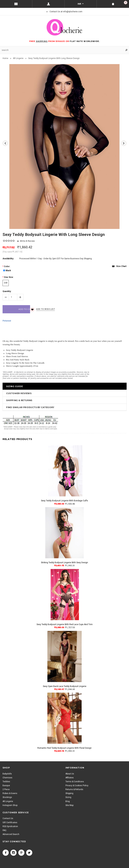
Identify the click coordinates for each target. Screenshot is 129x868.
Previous (5, 143)
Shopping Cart (126, 3)
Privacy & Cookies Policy (77, 785)
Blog (68, 801)
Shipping (69, 793)
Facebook (6, 853)
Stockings (7, 797)
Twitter (29, 853)
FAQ (4, 830)
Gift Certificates (10, 822)
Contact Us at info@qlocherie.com (66, 12)
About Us (70, 774)
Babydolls (7, 774)
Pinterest (7, 321)
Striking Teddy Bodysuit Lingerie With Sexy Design (64, 563)
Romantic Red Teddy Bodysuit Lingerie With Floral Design (64, 748)
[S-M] (6, 283)
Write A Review (27, 241)
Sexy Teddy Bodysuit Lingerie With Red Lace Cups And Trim (65, 624)
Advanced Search (11, 834)
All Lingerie (18, 58)
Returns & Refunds (74, 789)
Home (5, 58)
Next (124, 143)
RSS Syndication (10, 826)
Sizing (68, 797)
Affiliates (70, 778)
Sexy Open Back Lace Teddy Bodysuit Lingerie (65, 686)
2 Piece (6, 789)
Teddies (6, 782)
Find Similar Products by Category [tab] (30, 407)
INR (79, 4)
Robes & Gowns (10, 793)
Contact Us (8, 818)
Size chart (121, 266)
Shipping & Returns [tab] (19, 400)
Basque (6, 785)
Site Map (69, 805)
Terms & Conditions (75, 782)
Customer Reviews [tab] (19, 393)
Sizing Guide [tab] (14, 386)
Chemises (7, 778)
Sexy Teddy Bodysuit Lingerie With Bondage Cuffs (64, 501)
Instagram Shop (10, 805)
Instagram (13, 853)
